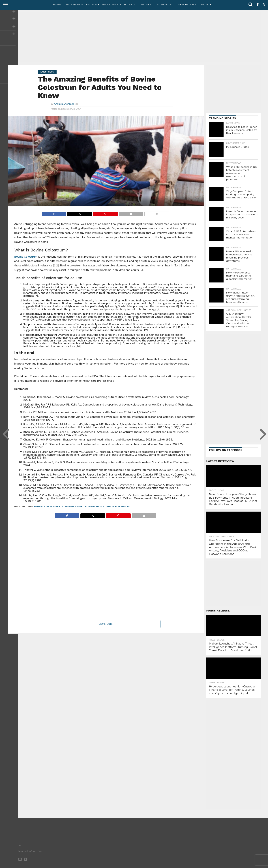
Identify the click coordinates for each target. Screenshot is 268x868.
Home (57, 5)
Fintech (91, 5)
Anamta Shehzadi (64, 104)
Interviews (164, 5)
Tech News (73, 5)
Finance (146, 5)
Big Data (130, 5)
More (205, 5)
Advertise (255, 865)
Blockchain (110, 5)
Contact (217, 865)
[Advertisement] (134, 37)
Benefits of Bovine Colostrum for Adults (102, 506)
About (205, 865)
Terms (242, 865)
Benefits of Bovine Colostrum (54, 506)
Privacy (230, 865)
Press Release (186, 5)
